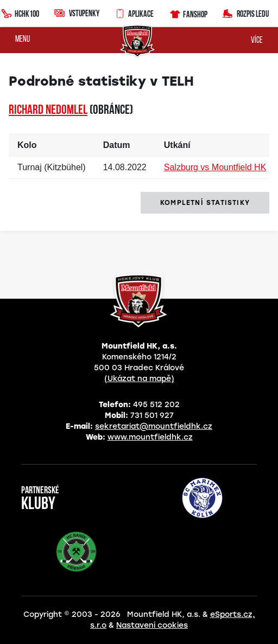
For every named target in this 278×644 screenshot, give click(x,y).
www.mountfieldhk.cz (150, 437)
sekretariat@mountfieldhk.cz (154, 426)
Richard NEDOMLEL (48, 111)
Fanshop (188, 13)
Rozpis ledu (246, 13)
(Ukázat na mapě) (139, 379)
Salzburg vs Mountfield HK (215, 167)
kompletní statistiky (205, 203)
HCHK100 (20, 12)
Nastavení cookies (152, 625)
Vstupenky (77, 13)
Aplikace (134, 12)
